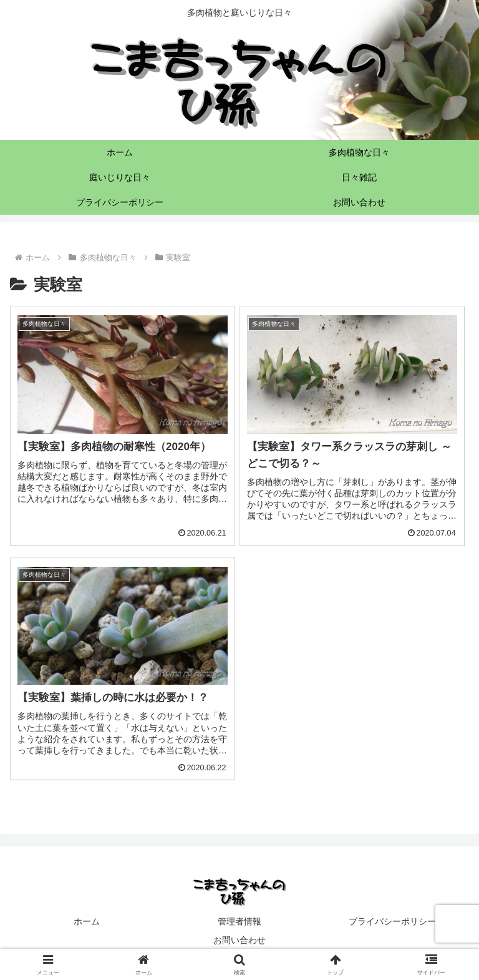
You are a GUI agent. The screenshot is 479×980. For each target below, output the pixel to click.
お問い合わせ (239, 940)
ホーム (87, 921)
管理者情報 (239, 921)
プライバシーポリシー (392, 921)
